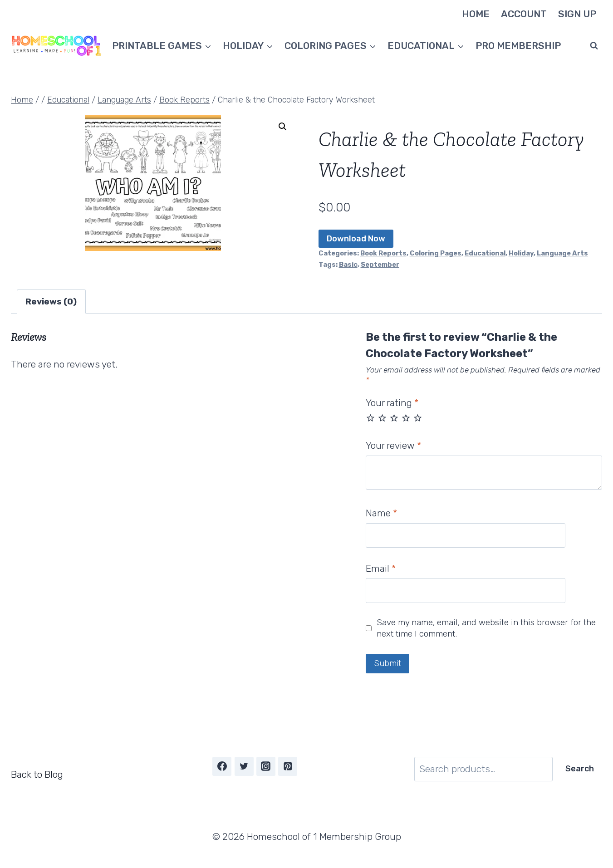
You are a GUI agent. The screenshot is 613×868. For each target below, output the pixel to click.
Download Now (356, 239)
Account (524, 14)
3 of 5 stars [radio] (394, 418)
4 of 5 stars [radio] (406, 418)
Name (381, 513)
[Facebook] (222, 766)
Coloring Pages (436, 253)
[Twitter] (244, 766)
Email (381, 568)
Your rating (392, 403)
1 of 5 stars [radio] (370, 418)
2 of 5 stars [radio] (382, 418)
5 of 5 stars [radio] (418, 418)
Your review (393, 445)
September (380, 265)
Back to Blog (37, 774)
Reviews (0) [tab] (51, 302)
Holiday (521, 253)
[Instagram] (266, 766)
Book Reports (383, 253)
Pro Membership (518, 46)
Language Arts (562, 253)
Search (580, 769)
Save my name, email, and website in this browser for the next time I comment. (486, 628)
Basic (348, 265)
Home (476, 14)
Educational (485, 253)
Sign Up (577, 14)
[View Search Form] (594, 46)
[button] (283, 127)
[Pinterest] (288, 766)
